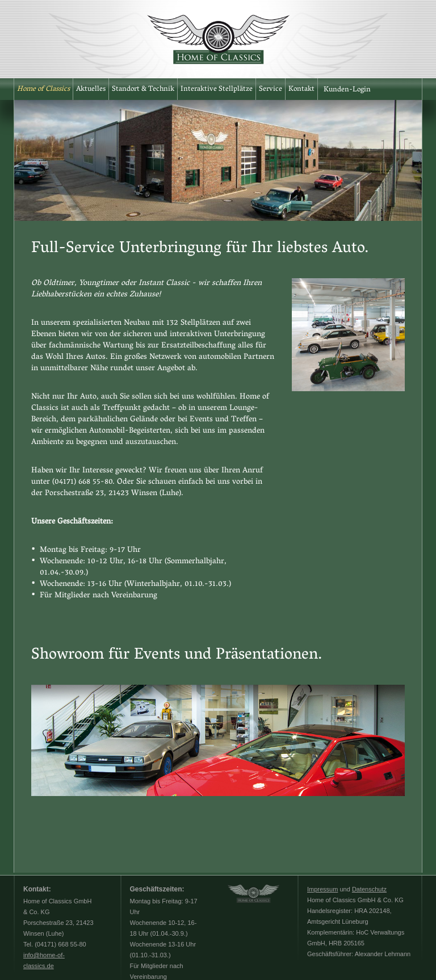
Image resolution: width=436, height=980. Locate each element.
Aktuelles (91, 89)
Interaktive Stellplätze (217, 89)
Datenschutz (369, 889)
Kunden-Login (347, 90)
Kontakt (301, 89)
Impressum (322, 889)
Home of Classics (43, 89)
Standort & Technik (143, 89)
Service (271, 89)
